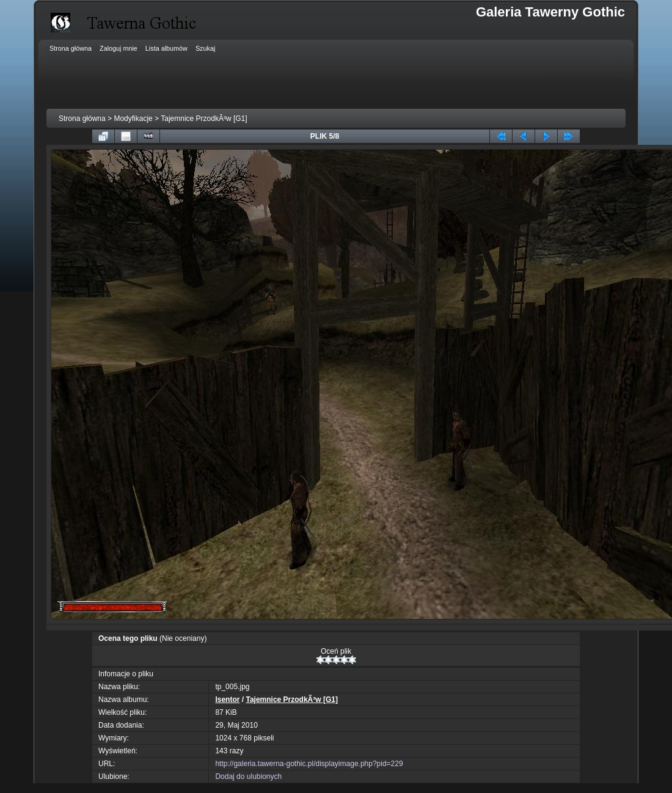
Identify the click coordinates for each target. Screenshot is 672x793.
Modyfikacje (133, 119)
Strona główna (82, 119)
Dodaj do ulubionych (248, 777)
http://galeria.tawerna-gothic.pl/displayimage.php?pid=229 (309, 764)
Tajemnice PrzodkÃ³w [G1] (204, 119)
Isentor (227, 700)
